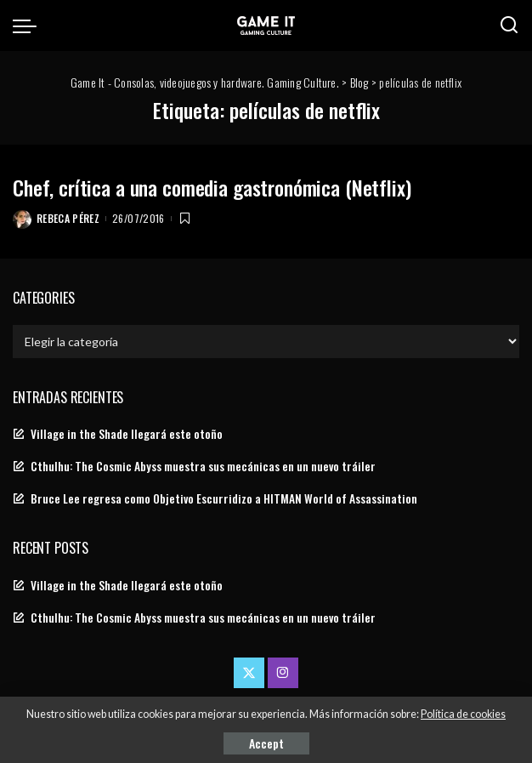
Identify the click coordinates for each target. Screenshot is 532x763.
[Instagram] (283, 673)
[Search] (509, 26)
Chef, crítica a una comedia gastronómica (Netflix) (212, 187)
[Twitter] (249, 673)
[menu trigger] (29, 26)
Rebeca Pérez (68, 218)
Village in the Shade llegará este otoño (127, 434)
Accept (266, 743)
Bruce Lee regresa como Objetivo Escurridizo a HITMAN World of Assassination (224, 498)
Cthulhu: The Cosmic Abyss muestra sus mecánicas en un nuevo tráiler (203, 466)
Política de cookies (463, 714)
